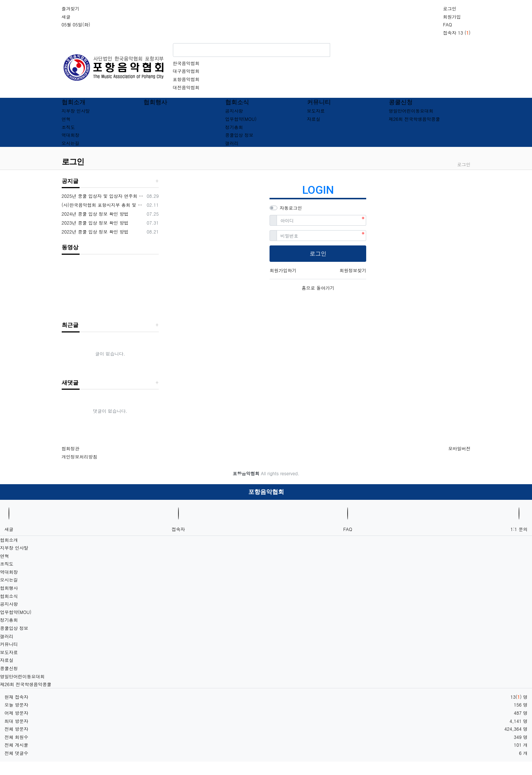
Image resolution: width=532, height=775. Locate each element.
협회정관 (71, 448)
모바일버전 (460, 448)
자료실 (314, 119)
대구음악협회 (186, 71)
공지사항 (234, 111)
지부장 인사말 (76, 111)
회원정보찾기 (353, 270)
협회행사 (155, 102)
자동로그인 (291, 208)
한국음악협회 (186, 63)
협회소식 (237, 102)
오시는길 (71, 143)
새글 (66, 17)
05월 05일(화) (76, 24)
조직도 (68, 127)
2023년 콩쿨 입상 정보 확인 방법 (95, 223)
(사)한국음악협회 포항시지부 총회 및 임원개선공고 (103, 205)
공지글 (70, 181)
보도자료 (316, 111)
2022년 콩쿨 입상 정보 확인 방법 (95, 231)
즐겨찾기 (71, 8)
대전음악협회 (186, 87)
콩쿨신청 (401, 102)
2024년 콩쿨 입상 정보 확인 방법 (95, 214)
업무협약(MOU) (241, 119)
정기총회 (234, 127)
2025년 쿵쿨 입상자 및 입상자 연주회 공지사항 (103, 196)
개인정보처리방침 (80, 456)
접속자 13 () (457, 33)
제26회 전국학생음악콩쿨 (415, 119)
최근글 (70, 325)
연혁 (66, 119)
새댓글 (70, 383)
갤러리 (232, 143)
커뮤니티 (319, 102)
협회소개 (74, 102)
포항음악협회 (186, 79)
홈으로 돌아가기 (318, 288)
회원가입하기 (283, 270)
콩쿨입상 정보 (239, 135)
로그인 (449, 8)
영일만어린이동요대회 (411, 111)
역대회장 (71, 135)
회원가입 (452, 17)
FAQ (447, 24)
